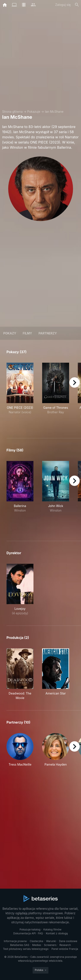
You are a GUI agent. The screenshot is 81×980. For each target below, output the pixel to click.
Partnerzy (48, 333)
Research (65, 945)
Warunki (51, 941)
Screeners (50, 945)
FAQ (40, 933)
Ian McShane (54, 112)
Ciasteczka (36, 941)
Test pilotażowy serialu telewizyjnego (26, 949)
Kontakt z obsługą (57, 933)
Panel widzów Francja (65, 949)
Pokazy (10, 333)
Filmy (27, 333)
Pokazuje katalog (30, 929)
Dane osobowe (68, 941)
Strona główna (12, 112)
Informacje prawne (15, 941)
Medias (37, 945)
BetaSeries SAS (20, 945)
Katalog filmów (52, 929)
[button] (20, 752)
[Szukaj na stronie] (77, 5)
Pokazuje (34, 112)
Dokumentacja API (24, 933)
